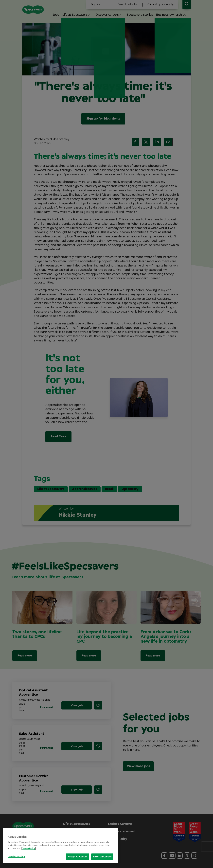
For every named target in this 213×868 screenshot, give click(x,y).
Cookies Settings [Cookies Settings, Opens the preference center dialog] (16, 857)
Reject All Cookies (102, 857)
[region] (60, 846)
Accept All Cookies (78, 857)
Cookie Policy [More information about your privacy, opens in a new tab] (28, 849)
